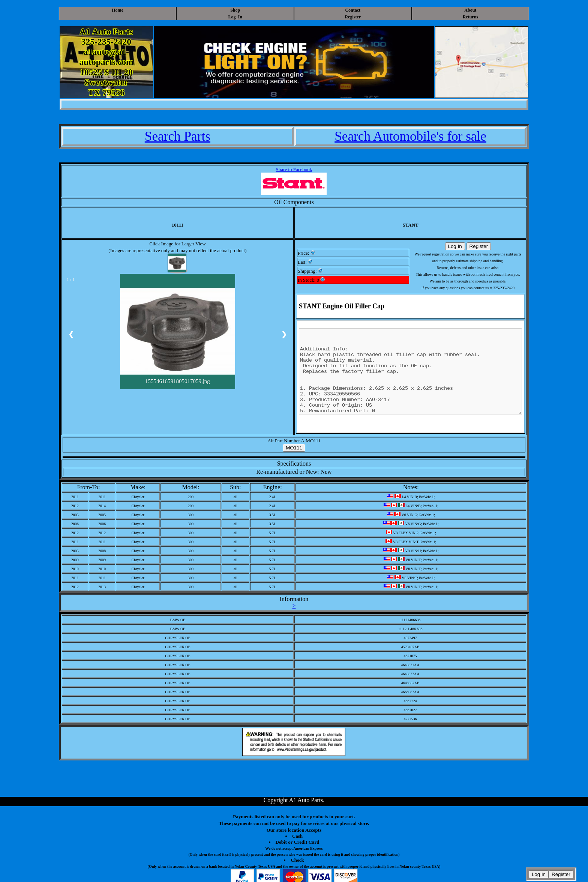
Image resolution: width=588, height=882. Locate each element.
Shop (235, 10)
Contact (353, 10)
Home (118, 10)
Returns (470, 17)
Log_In (235, 17)
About (470, 10)
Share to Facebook (294, 169)
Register (353, 17)
